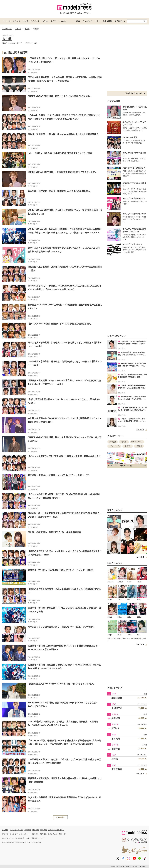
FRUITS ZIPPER (137, 442)
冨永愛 (124, 442)
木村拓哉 (116, 739)
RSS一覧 (62, 834)
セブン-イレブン (114, 446)
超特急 (115, 759)
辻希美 (128, 446)
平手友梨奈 (113, 442)
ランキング (87, 21)
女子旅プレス (120, 21)
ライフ (53, 21)
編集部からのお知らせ (56, 830)
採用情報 (44, 830)
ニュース (7, 21)
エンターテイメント (31, 21)
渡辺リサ (116, 728)
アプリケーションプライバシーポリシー (16, 834)
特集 (78, 21)
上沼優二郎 (117, 708)
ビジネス (62, 21)
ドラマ (97, 21)
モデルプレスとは (16, 830)
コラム (45, 21)
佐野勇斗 (139, 446)
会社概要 (5, 830)
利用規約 (28, 830)
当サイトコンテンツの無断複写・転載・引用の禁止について (23, 838)
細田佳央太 (117, 698)
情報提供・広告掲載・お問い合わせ (45, 834)
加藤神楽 (116, 749)
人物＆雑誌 (107, 21)
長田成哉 (116, 718)
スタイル (17, 21)
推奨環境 (36, 830)
